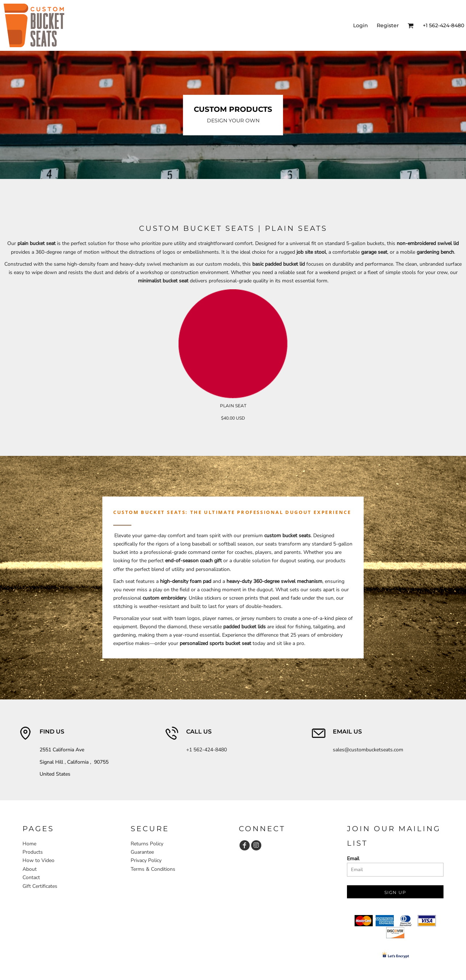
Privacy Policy (146, 860)
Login (361, 25)
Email (353, 859)
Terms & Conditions (153, 869)
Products (33, 852)
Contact (31, 877)
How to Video (38, 860)
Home (29, 844)
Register (388, 25)
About (30, 869)
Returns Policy (147, 844)
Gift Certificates (40, 886)
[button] (411, 26)
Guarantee (142, 852)
